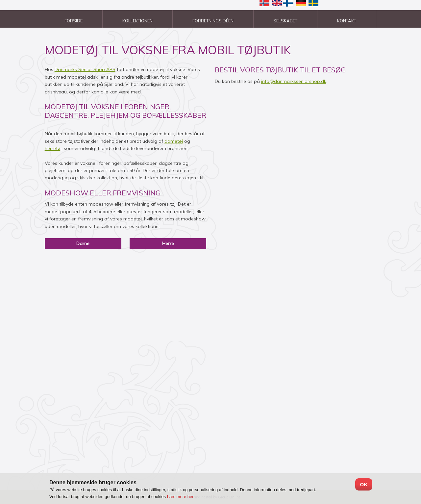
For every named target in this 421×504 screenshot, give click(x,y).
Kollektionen (137, 21)
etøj (179, 141)
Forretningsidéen (213, 21)
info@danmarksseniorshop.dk (294, 81)
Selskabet (285, 21)
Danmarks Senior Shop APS (85, 69)
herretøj (53, 148)
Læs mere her (180, 497)
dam (170, 141)
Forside (74, 21)
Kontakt (347, 21)
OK (364, 484)
